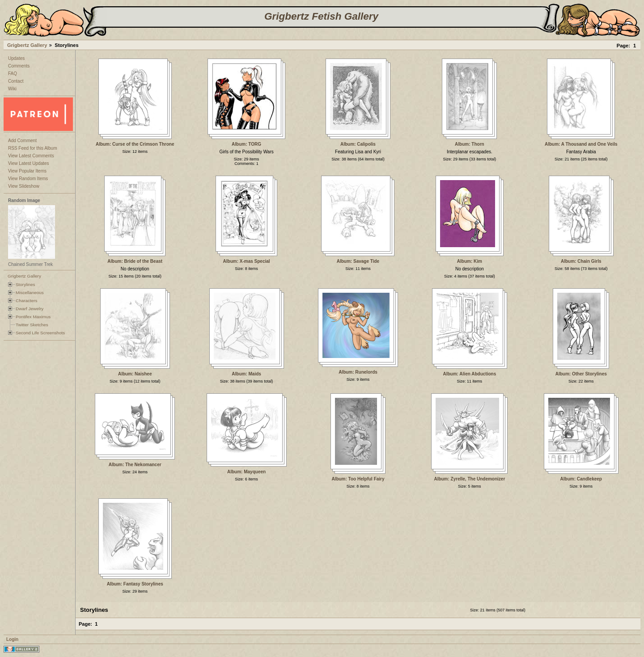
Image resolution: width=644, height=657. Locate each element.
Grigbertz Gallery (27, 45)
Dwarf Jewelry (30, 309)
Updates (16, 58)
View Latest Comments (31, 156)
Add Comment (22, 141)
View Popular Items (27, 171)
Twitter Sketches (32, 325)
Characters (26, 301)
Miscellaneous (30, 293)
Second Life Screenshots (40, 333)
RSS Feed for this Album (33, 148)
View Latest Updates (29, 163)
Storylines (25, 284)
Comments (19, 66)
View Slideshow (24, 186)
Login (12, 639)
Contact (16, 81)
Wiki (12, 89)
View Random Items (28, 179)
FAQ (13, 74)
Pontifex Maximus (33, 317)
